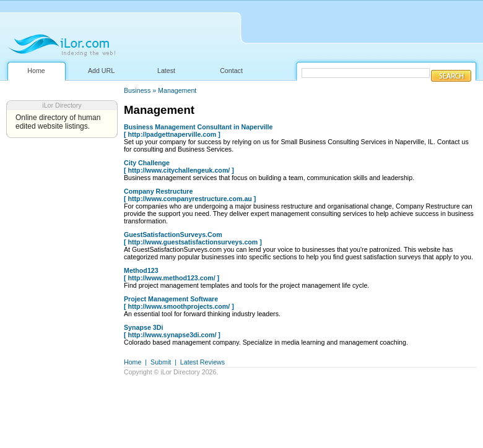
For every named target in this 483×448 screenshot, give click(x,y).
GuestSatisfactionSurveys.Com (173, 235)
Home (36, 71)
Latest (166, 71)
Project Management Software (171, 299)
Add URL (101, 71)
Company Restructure (158, 191)
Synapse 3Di (143, 327)
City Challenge (147, 163)
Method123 (141, 270)
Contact (231, 71)
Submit (161, 362)
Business (137, 90)
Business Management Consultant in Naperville (198, 127)
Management (177, 90)
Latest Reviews (202, 362)
